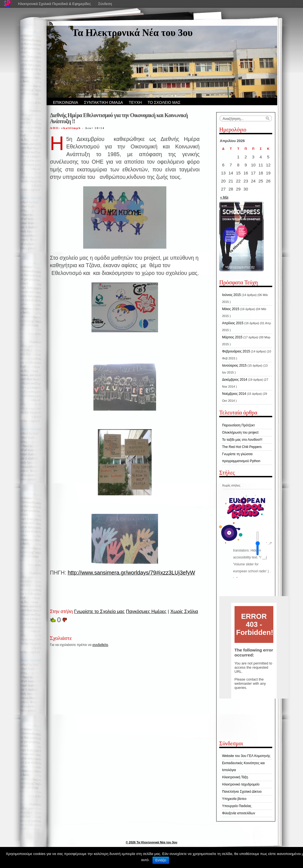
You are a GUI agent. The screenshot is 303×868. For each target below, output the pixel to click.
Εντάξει (161, 860)
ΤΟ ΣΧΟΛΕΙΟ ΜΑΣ (164, 102)
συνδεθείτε (100, 645)
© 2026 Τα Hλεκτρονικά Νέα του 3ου (152, 842)
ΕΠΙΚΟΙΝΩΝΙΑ (66, 102)
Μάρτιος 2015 (232, 337)
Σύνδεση (105, 4)
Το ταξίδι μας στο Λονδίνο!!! (242, 440)
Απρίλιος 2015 (233, 323)
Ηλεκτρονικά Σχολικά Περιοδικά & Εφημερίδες (54, 4)
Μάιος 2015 (231, 309)
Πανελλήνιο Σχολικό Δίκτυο (242, 792)
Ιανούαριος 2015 (234, 365)
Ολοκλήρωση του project (240, 432)
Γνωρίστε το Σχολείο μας (99, 611)
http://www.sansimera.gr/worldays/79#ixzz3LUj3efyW (131, 573)
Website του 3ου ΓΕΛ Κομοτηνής (246, 756)
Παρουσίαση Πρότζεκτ (238, 425)
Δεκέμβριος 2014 (235, 380)
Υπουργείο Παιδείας (237, 806)
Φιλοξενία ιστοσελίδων (239, 813)
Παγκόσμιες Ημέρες (146, 611)
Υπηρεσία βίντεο (234, 799)
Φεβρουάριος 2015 (236, 351)
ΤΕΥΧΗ (135, 102)
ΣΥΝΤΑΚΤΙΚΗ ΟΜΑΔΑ (104, 102)
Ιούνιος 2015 (231, 295)
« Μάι (224, 197)
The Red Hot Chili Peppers (242, 447)
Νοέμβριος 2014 (234, 394)
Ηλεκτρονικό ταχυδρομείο (241, 784)
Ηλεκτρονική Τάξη (235, 777)
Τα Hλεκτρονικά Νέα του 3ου (132, 33)
